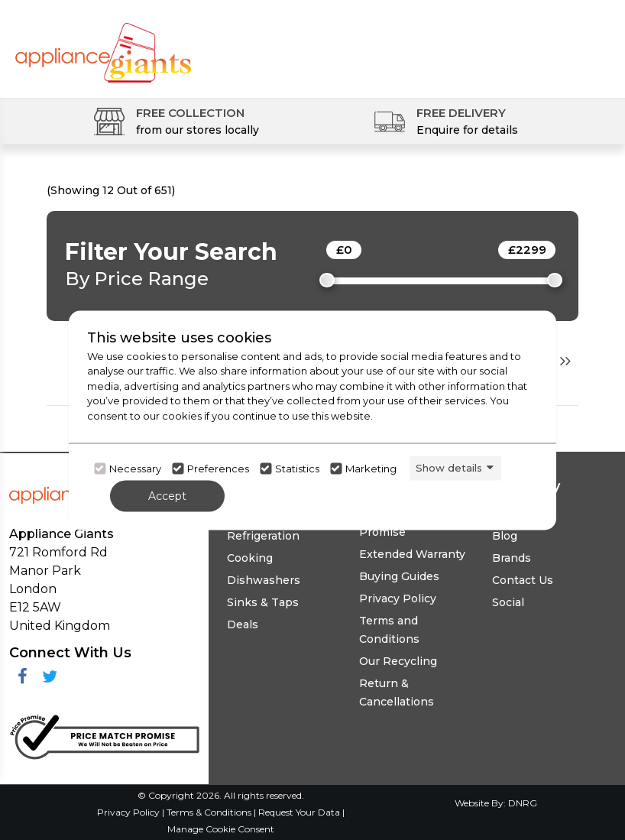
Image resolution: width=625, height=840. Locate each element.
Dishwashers (264, 580)
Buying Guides (399, 576)
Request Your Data (299, 812)
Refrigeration (263, 536)
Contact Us (523, 580)
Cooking (250, 558)
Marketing (371, 469)
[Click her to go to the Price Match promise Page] (104, 734)
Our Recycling (398, 661)
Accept (167, 495)
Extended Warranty (412, 554)
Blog (505, 536)
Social (508, 602)
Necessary (135, 469)
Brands (512, 558)
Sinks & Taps (263, 602)
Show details (449, 468)
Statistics (297, 469)
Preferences (218, 469)
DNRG (523, 803)
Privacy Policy (398, 598)
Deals (243, 624)
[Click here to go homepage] (103, 44)
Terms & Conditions (210, 812)
